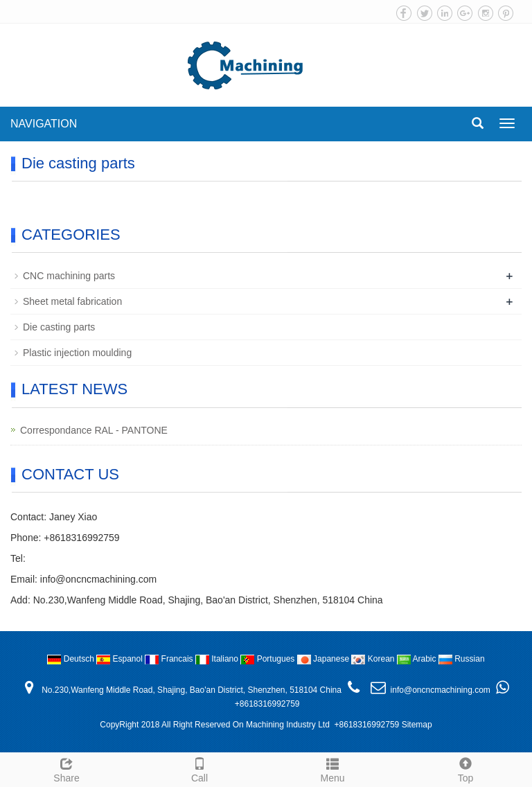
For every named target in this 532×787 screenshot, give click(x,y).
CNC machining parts (69, 276)
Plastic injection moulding (77, 353)
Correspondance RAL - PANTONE (94, 430)
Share (66, 768)
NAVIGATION (44, 124)
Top (465, 768)
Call (199, 768)
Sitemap (417, 725)
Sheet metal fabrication (72, 301)
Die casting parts (59, 327)
